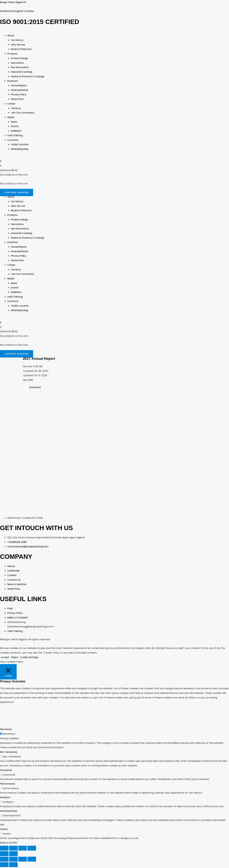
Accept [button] (5, 658)
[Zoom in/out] (4, 849)
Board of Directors (22, 50)
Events (15, 127)
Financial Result (20, 91)
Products (13, 54)
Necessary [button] (6, 730)
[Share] (23, 849)
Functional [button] (6, 771)
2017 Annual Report (41, 359)
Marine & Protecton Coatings (28, 77)
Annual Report (20, 86)
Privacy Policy (19, 95)
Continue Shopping (17, 193)
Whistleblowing (20, 149)
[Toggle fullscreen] (13, 849)
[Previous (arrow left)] (4, 855)
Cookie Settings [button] (30, 658)
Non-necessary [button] (9, 753)
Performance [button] (8, 785)
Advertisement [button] (9, 812)
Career (12, 104)
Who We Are (18, 45)
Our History (18, 41)
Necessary (9, 735)
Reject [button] (16, 658)
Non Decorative (20, 68)
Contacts (13, 140)
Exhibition (17, 131)
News (14, 122)
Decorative (18, 63)
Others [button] (4, 830)
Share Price (18, 100)
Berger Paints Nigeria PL (14, 2)
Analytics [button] (5, 798)
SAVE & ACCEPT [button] (9, 844)
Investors (13, 81)
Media (11, 118)
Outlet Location (20, 145)
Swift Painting (15, 136)
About (11, 36)
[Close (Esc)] (32, 849)
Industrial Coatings (22, 72)
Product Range (20, 59)
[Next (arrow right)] (13, 855)
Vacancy (16, 109)
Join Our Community (23, 113)
